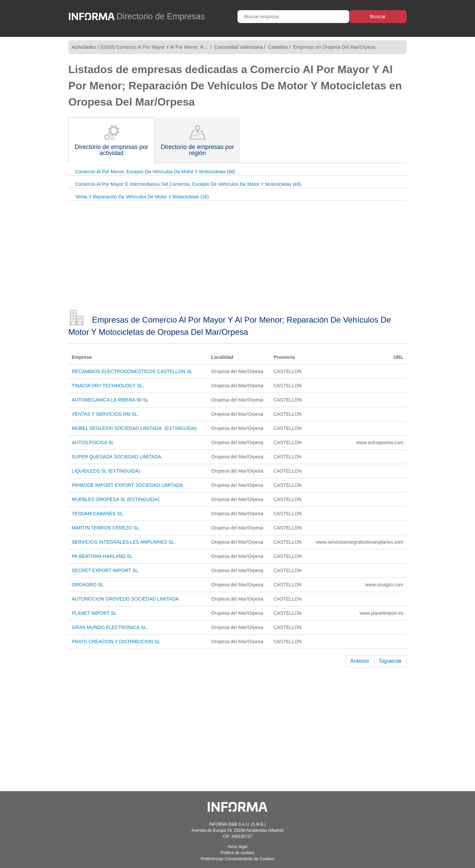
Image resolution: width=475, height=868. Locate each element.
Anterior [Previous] (360, 661)
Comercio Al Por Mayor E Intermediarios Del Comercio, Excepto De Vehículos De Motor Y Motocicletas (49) (188, 184)
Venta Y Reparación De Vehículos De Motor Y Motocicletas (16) (142, 197)
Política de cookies (237, 853)
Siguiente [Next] (390, 661)
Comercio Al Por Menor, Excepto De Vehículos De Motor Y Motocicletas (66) (155, 172)
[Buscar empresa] (293, 17)
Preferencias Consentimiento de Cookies (237, 859)
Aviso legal (237, 847)
